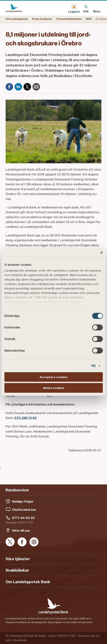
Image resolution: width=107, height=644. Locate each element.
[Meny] (97, 8)
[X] (27, 87)
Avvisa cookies (54, 388)
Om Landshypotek (17, 19)
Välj (93, 366)
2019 (89, 19)
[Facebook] (9, 87)
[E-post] (36, 87)
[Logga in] (74, 8)
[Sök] (86, 8)
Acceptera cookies (54, 377)
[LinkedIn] (18, 87)
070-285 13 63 (25, 418)
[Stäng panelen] (101, 252)
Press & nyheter (42, 19)
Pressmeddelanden (69, 19)
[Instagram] (34, 542)
